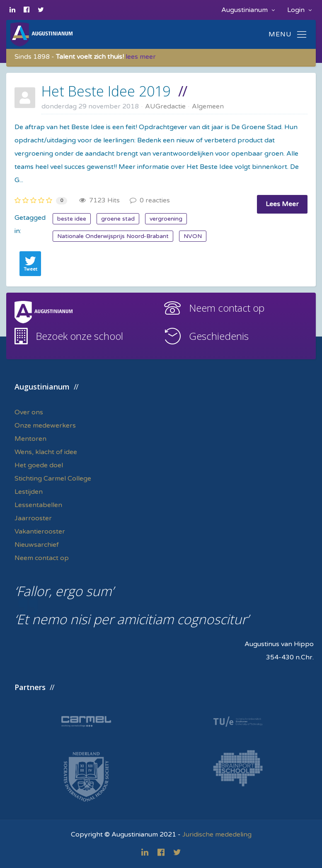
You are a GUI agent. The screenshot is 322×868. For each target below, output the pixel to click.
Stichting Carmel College (53, 478)
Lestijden (29, 492)
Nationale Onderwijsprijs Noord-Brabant (113, 236)
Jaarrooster (33, 518)
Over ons (29, 412)
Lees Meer (282, 204)
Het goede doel (39, 465)
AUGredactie (165, 106)
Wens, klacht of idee (46, 452)
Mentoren (30, 439)
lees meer (141, 57)
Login (299, 10)
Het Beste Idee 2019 (106, 91)
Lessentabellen (38, 505)
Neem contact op (227, 308)
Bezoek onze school (79, 336)
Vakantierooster (40, 531)
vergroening (166, 219)
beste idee (72, 219)
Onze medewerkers (45, 426)
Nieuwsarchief (37, 545)
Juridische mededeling (217, 834)
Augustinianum (248, 10)
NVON (193, 236)
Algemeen (208, 106)
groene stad (118, 219)
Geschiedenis (219, 336)
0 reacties (150, 200)
